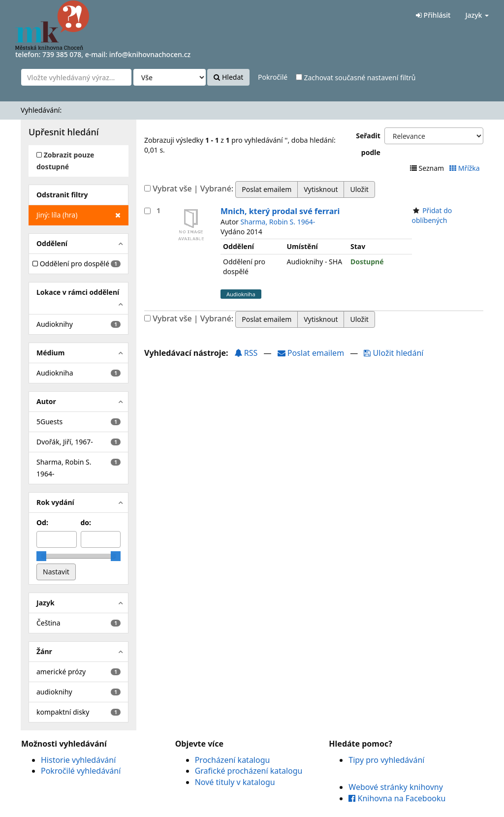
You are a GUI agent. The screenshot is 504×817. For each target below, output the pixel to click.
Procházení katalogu (233, 760)
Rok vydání (55, 502)
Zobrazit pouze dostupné (65, 161)
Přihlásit (433, 15)
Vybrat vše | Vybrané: (193, 189)
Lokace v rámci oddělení (78, 292)
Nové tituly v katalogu (235, 782)
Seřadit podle (368, 144)
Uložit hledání (394, 353)
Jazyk (477, 15)
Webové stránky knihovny (396, 787)
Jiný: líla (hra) (79, 215)
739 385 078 (62, 54)
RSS (246, 353)
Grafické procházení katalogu (249, 771)
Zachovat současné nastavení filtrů (356, 78)
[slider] (41, 556)
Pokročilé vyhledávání (81, 771)
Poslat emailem (312, 353)
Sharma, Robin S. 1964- (278, 222)
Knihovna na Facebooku (397, 798)
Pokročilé (273, 77)
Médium (50, 353)
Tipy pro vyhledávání (386, 760)
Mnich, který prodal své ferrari (280, 211)
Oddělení (52, 243)
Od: (42, 522)
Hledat (228, 77)
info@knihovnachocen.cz (150, 54)
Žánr (44, 651)
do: (86, 522)
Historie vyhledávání (78, 760)
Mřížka (465, 168)
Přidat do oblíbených (432, 215)
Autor (46, 401)
